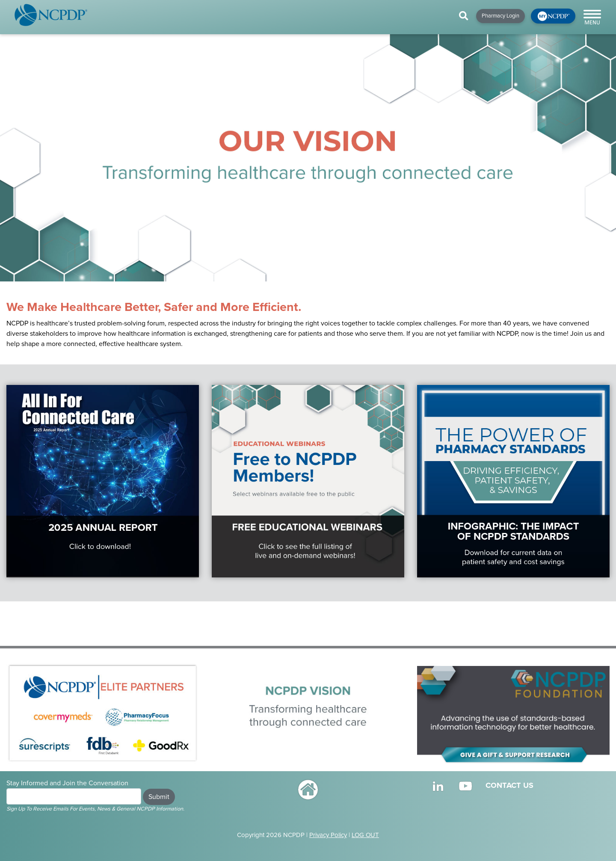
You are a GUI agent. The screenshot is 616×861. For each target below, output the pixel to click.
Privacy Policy (328, 835)
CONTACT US (509, 785)
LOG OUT (365, 835)
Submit (159, 797)
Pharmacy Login (500, 16)
